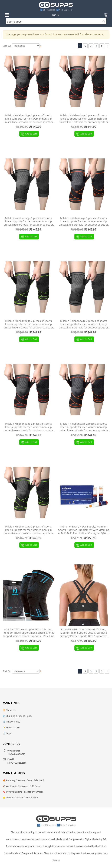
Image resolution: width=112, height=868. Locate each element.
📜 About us (9, 710)
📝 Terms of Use (11, 727)
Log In (56, 15)
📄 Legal (7, 733)
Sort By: (7, 46)
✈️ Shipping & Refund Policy (17, 716)
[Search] (56, 21)
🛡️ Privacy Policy (11, 722)
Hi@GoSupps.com (17, 763)
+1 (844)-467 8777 (16, 754)
